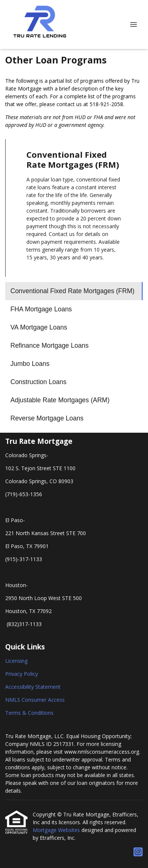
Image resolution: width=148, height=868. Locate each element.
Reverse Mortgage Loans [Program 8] (47, 418)
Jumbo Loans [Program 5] (30, 364)
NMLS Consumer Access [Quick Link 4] (35, 700)
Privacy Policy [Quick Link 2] (22, 674)
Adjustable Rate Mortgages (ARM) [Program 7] (60, 400)
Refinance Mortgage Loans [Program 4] (49, 345)
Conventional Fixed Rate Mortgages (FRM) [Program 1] (73, 291)
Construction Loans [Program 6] (38, 382)
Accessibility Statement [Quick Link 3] (33, 687)
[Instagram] (138, 852)
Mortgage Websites (57, 830)
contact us (69, 104)
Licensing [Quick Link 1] (16, 661)
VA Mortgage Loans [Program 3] (39, 327)
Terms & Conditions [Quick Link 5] (29, 713)
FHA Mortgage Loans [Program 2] (41, 309)
